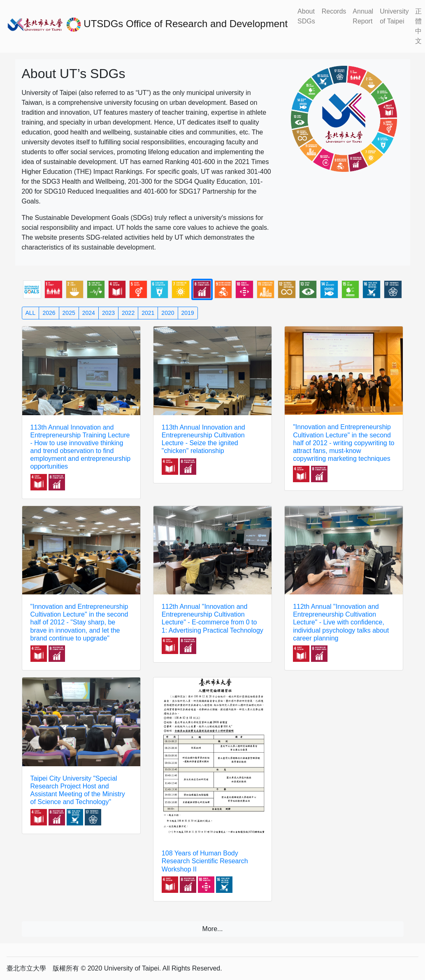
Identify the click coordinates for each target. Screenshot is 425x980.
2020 (168, 313)
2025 (69, 313)
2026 (49, 313)
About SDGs (306, 16)
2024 (89, 313)
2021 (148, 313)
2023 (108, 313)
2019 (188, 313)
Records (334, 11)
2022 (128, 313)
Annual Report (363, 16)
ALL (31, 313)
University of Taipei (394, 16)
